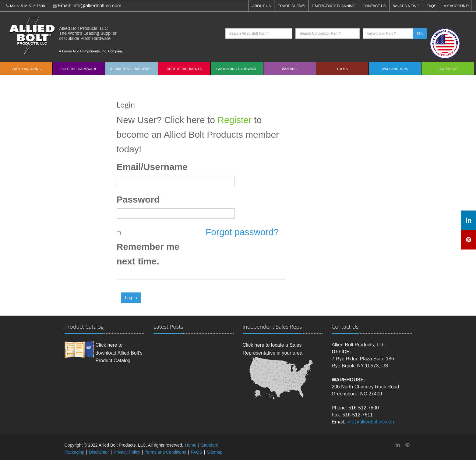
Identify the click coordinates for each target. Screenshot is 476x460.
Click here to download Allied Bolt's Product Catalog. (119, 353)
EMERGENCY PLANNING (334, 6)
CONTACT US (374, 6)
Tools (342, 69)
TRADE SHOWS (292, 6)
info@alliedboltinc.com (97, 6)
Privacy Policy (127, 452)
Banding (290, 69)
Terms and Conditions (166, 452)
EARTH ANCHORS (26, 69)
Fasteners (448, 69)
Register (234, 120)
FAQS (432, 6)
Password (138, 199)
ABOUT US (261, 6)
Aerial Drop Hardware (132, 69)
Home (190, 445)
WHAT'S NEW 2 (406, 6)
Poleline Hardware (79, 69)
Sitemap (215, 452)
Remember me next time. (148, 254)
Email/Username (152, 167)
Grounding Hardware (237, 69)
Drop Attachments (184, 69)
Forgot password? (242, 232)
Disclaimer (99, 452)
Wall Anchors (395, 69)
